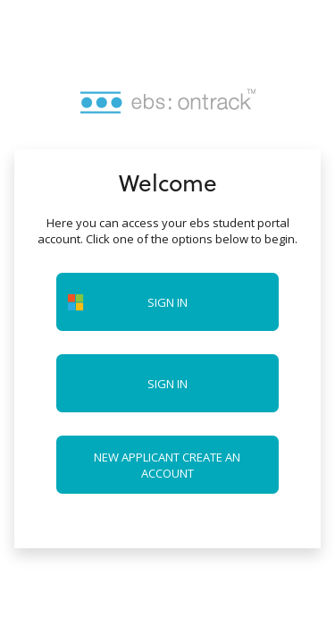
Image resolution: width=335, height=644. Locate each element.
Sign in (167, 384)
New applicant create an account (167, 465)
